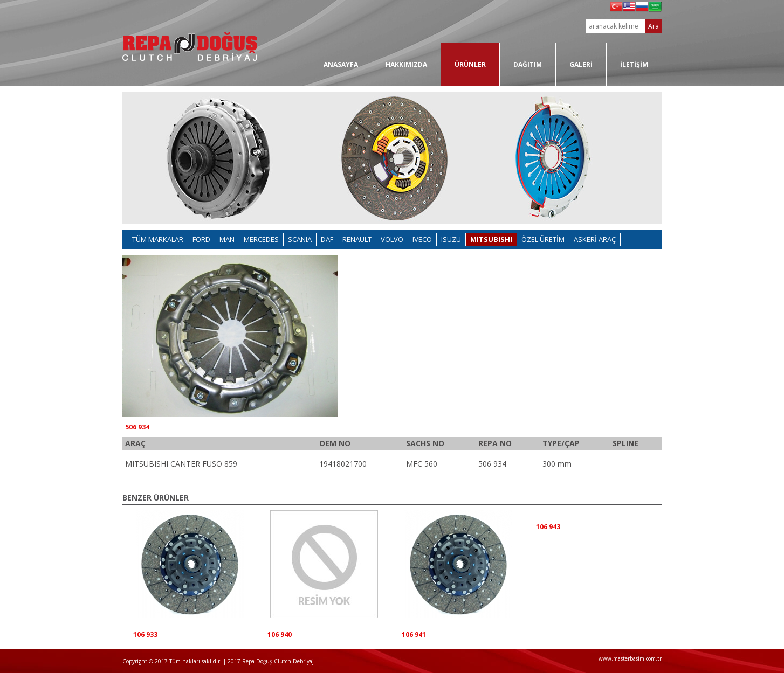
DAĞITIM (528, 64)
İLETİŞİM (634, 64)
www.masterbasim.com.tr (630, 658)
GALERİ (581, 64)
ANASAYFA (341, 64)
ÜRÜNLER (470, 64)
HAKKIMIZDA (406, 64)
